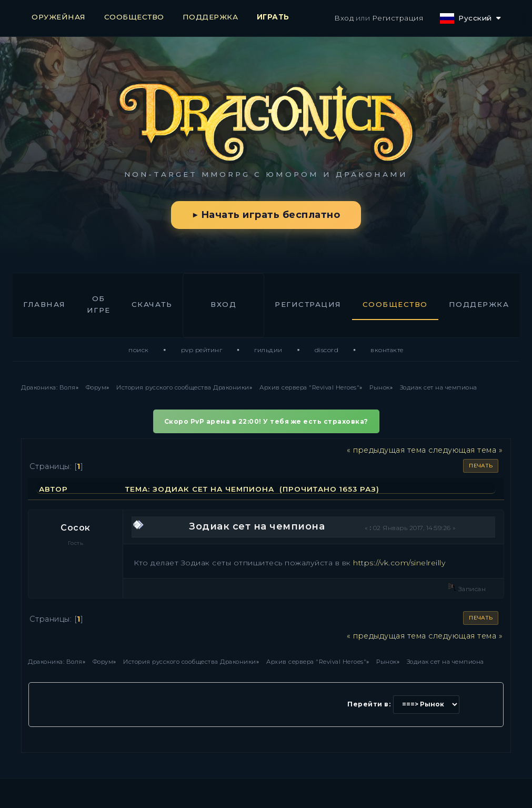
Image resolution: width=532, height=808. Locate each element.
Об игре (99, 304)
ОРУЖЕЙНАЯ (59, 17)
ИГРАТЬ (273, 17)
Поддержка (479, 304)
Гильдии (268, 350)
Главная (44, 304)
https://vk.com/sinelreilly (399, 563)
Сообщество (395, 304)
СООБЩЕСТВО (134, 17)
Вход (344, 18)
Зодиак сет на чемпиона (257, 526)
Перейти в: (369, 704)
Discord (327, 350)
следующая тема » (465, 450)
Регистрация (398, 18)
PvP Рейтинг (202, 350)
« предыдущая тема (387, 450)
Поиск (139, 350)
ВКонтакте (387, 350)
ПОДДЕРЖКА (210, 17)
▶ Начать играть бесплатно (266, 215)
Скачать (152, 304)
